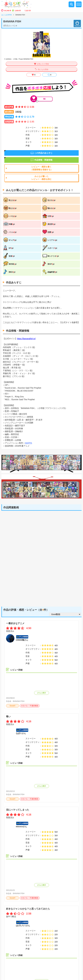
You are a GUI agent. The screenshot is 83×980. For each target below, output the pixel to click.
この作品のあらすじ (43, 153)
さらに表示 (41, 693)
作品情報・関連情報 (43, 160)
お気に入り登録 (43, 64)
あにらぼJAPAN (7, 15)
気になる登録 (43, 69)
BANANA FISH (19, 701)
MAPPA (29, 443)
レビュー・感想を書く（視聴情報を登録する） (41, 168)
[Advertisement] (41, 581)
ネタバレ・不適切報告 (30, 706)
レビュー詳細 (16, 670)
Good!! (12, 706)
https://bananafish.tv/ (26, 339)
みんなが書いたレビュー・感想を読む (41, 178)
